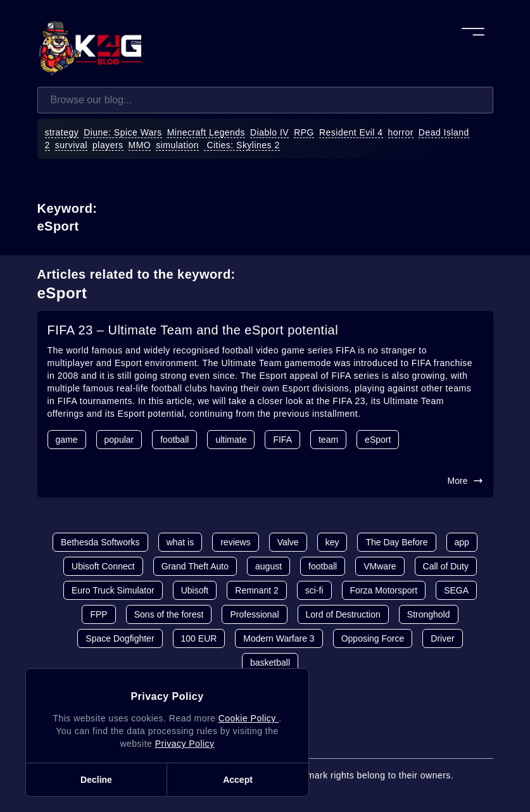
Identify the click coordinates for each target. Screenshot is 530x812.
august (268, 566)
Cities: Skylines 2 (242, 145)
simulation (177, 145)
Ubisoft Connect (103, 566)
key (332, 542)
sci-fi (314, 590)
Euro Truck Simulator (113, 590)
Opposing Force (373, 638)
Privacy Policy (185, 744)
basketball (270, 663)
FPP (98, 614)
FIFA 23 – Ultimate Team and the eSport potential (193, 330)
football (174, 440)
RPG (304, 132)
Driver (442, 638)
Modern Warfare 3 (279, 638)
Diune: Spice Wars (123, 132)
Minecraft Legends (206, 132)
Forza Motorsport (384, 590)
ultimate (231, 440)
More (465, 481)
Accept (238, 780)
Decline (96, 780)
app (462, 542)
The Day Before (396, 542)
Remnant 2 (256, 590)
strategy (62, 132)
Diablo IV (269, 132)
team (328, 440)
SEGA (456, 590)
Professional (254, 614)
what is (180, 542)
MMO (140, 145)
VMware (380, 566)
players (108, 145)
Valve (288, 542)
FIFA (282, 440)
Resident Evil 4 (351, 132)
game (67, 440)
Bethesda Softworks (100, 542)
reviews (235, 542)
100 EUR (199, 638)
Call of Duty (446, 566)
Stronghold (429, 614)
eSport (378, 440)
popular (119, 440)
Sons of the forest (169, 614)
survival (71, 145)
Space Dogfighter (120, 638)
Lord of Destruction (343, 614)
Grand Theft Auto (195, 566)
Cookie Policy (249, 718)
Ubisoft (195, 590)
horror (401, 132)
